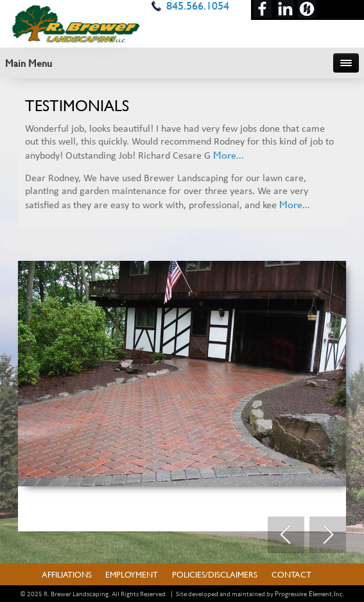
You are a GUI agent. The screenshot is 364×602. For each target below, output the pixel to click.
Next (328, 535)
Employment (132, 574)
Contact (291, 574)
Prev (286, 535)
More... (229, 155)
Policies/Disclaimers (215, 574)
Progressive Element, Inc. (309, 594)
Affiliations (67, 574)
